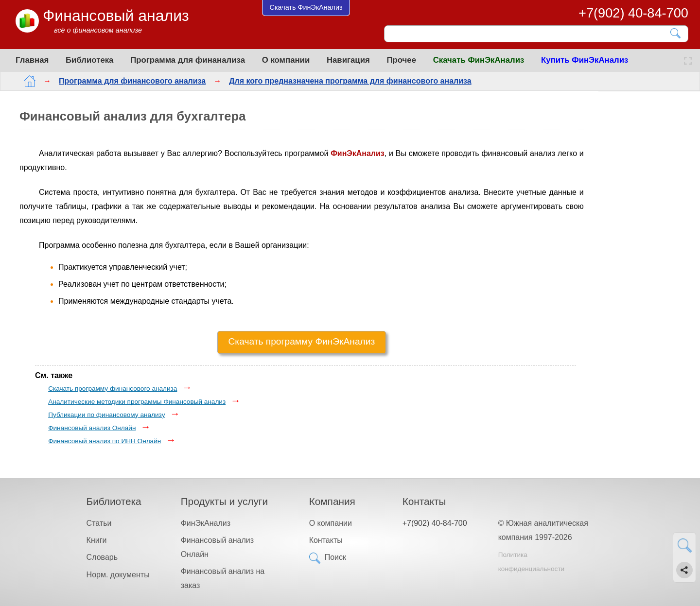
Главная (32, 60)
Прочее (401, 60)
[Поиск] (529, 34)
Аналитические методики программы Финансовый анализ (137, 402)
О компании (286, 60)
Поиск (335, 557)
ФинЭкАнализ (206, 523)
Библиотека (89, 60)
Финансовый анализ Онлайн (92, 428)
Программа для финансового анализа (124, 81)
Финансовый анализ (116, 16)
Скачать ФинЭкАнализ (479, 60)
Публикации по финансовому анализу (106, 415)
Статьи (99, 523)
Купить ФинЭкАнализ (585, 60)
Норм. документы (118, 575)
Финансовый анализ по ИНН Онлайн (105, 441)
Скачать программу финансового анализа (113, 389)
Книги (97, 540)
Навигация (348, 60)
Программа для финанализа (188, 60)
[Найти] (676, 33)
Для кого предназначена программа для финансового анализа (342, 81)
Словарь (102, 557)
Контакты (326, 540)
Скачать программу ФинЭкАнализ (302, 341)
